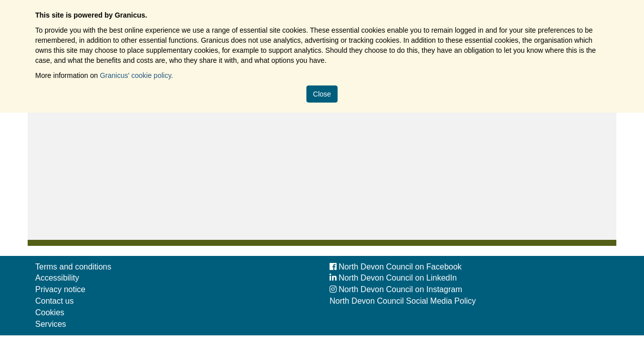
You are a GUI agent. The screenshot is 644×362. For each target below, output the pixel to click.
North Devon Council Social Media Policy (403, 301)
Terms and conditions (73, 267)
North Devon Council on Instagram (396, 289)
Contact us (54, 301)
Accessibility (57, 278)
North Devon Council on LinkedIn (393, 278)
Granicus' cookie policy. (136, 75)
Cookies (50, 312)
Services (51, 324)
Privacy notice (60, 289)
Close (322, 94)
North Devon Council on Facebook (396, 267)
